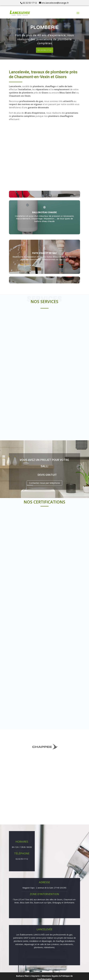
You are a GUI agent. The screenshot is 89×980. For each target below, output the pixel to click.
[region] (45, 37)
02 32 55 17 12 (30, 3)
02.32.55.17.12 (22, 859)
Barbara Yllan (23, 976)
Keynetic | (37, 976)
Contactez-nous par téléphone (45, 483)
